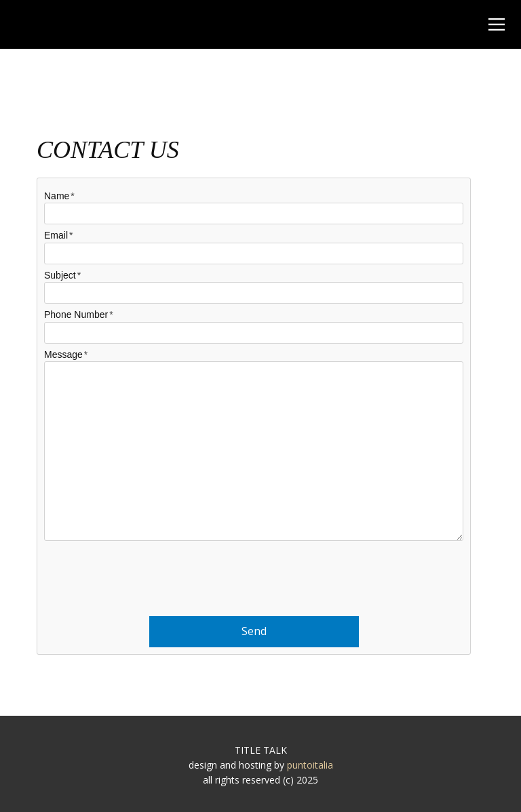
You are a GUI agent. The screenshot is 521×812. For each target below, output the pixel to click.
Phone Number (76, 314)
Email (56, 235)
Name (57, 196)
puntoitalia (310, 765)
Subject (60, 275)
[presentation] (254, 574)
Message (63, 354)
